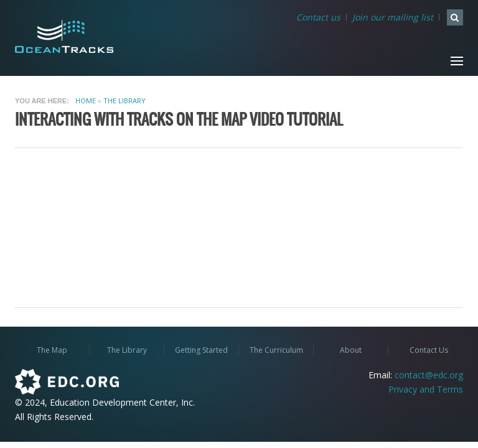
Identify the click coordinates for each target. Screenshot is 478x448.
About (351, 350)
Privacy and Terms (426, 389)
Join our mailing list (393, 17)
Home (86, 100)
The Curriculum (276, 350)
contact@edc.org (429, 375)
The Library (124, 100)
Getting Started (201, 350)
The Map (52, 350)
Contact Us (429, 350)
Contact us (318, 17)
